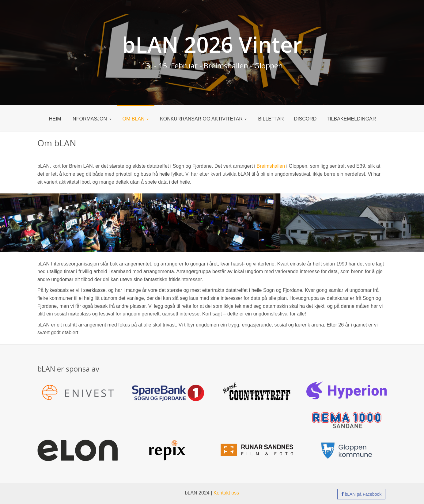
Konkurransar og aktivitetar (203, 119)
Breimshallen (271, 166)
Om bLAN (136, 119)
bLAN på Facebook (362, 494)
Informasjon (91, 119)
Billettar (271, 119)
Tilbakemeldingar (351, 119)
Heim (55, 119)
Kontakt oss (226, 493)
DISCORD (305, 119)
